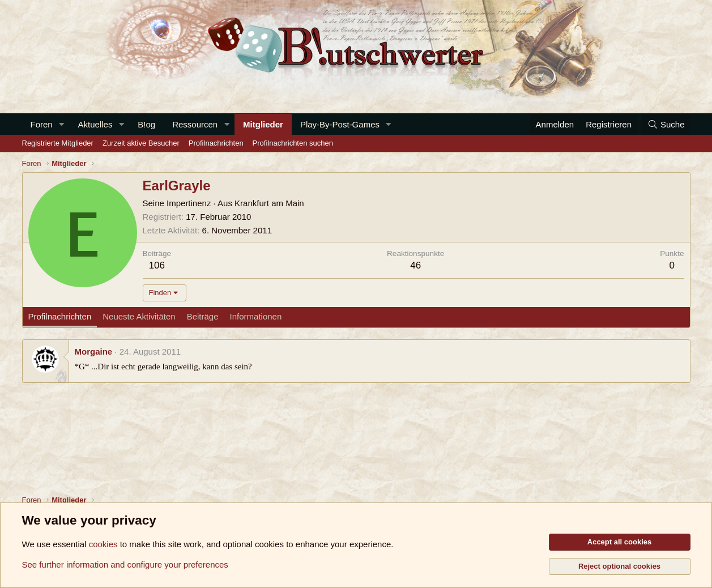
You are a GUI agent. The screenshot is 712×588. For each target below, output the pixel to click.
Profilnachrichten (216, 143)
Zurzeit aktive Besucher (141, 143)
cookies (103, 544)
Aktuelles (95, 124)
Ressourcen (195, 124)
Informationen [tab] (256, 316)
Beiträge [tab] (203, 316)
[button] (62, 124)
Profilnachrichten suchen (293, 143)
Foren (42, 124)
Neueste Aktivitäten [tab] (139, 316)
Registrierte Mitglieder (58, 143)
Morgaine (94, 351)
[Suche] (666, 124)
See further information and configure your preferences (125, 564)
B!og (146, 124)
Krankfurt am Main (269, 203)
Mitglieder (263, 124)
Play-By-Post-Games (340, 124)
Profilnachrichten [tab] (60, 316)
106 (157, 265)
